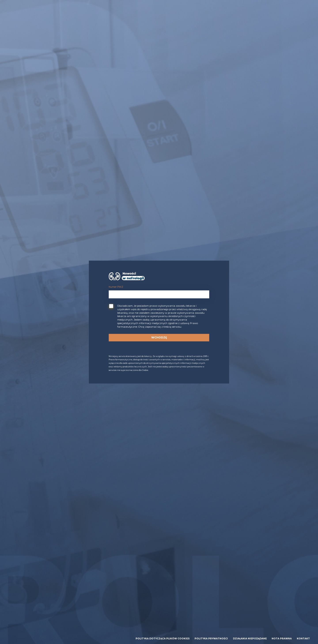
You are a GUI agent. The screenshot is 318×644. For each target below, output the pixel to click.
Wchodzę (159, 337)
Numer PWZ (116, 287)
